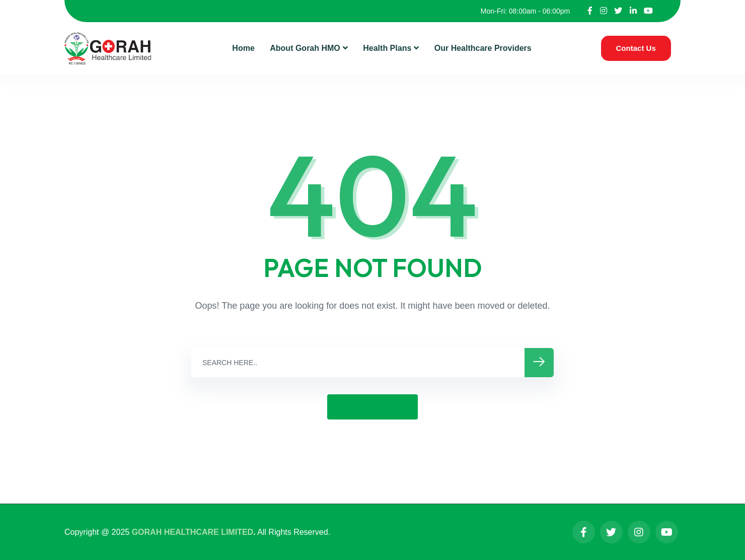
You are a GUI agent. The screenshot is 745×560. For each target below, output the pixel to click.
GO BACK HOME (372, 407)
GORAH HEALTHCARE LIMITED (193, 532)
